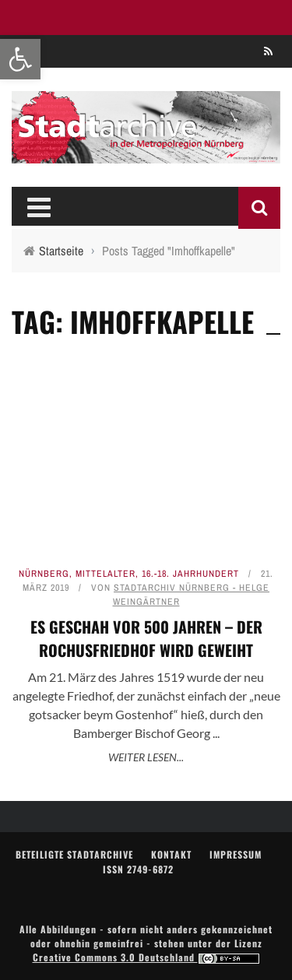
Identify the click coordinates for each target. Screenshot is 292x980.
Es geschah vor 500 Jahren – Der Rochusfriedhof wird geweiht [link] (146, 638)
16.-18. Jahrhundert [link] (190, 574)
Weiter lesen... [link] (146, 757)
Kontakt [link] (171, 854)
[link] (20, 59)
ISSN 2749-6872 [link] (138, 869)
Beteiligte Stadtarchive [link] (74, 854)
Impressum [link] (236, 854)
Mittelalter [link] (106, 574)
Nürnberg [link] (44, 574)
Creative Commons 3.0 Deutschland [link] (146, 957)
